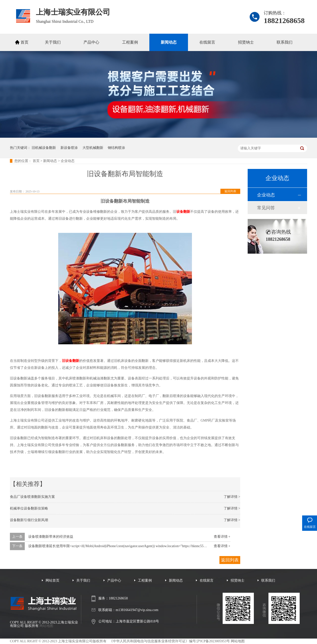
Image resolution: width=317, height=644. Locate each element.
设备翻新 (183, 212)
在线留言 (207, 42)
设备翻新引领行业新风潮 (29, 520)
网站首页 (53, 580)
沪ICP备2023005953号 (213, 641)
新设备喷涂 (69, 148)
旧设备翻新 (71, 361)
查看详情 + (222, 537)
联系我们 (285, 42)
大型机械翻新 (93, 148)
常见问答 (266, 208)
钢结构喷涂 (116, 148)
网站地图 (46, 626)
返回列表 (230, 191)
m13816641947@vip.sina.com (137, 610)
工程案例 (130, 42)
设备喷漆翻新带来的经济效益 (51, 537)
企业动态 (68, 161)
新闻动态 (169, 42)
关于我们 (53, 42)
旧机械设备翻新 (44, 148)
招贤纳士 (246, 42)
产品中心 (91, 42)
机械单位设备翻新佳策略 (29, 508)
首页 (25, 42)
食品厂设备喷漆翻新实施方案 (32, 497)
